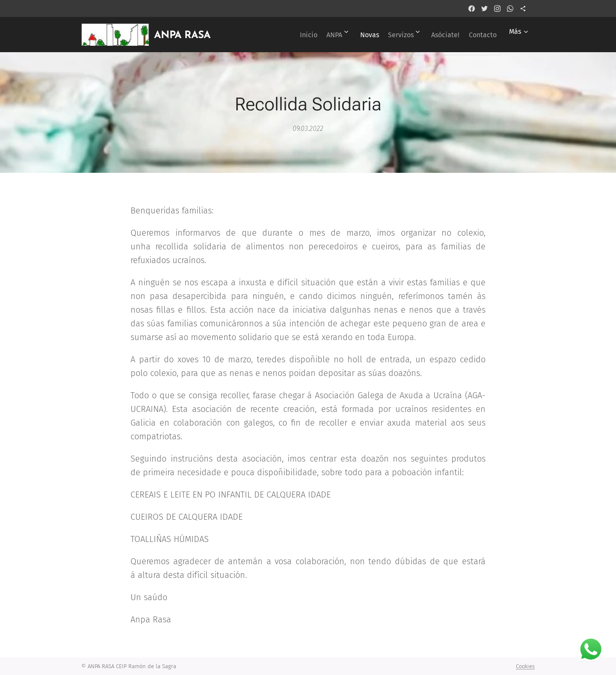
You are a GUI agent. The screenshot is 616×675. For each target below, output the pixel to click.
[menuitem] (280, 35)
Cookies (525, 666)
